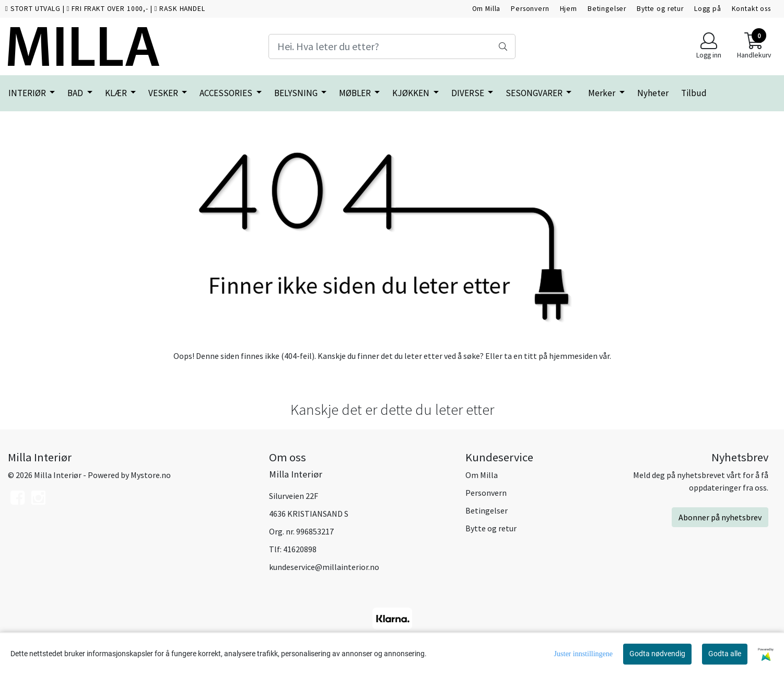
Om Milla (487, 9)
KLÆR (117, 93)
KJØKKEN (412, 93)
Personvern (530, 9)
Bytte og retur (660, 9)
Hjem (569, 9)
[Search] (392, 46)
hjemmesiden (573, 356)
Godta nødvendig (657, 654)
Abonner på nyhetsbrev (720, 517)
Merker (602, 93)
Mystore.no (151, 475)
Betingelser (607, 9)
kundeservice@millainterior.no (324, 567)
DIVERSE (469, 93)
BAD (76, 93)
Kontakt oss (751, 9)
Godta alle (725, 654)
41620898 (300, 549)
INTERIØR (28, 93)
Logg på (708, 9)
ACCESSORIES (227, 93)
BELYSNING (297, 93)
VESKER (164, 93)
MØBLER (356, 93)
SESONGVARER (535, 93)
